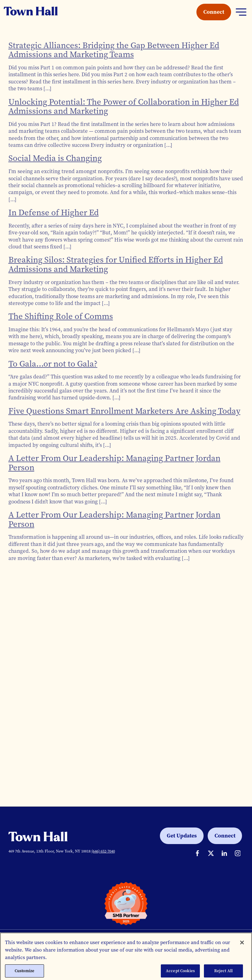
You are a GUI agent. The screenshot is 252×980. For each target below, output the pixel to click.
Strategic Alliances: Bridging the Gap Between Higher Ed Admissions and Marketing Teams (114, 50)
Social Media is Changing (55, 158)
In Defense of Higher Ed (54, 212)
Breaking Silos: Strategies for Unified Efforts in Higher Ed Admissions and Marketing (116, 264)
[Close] (242, 947)
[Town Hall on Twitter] (211, 853)
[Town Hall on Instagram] (238, 853)
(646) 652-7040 (103, 851)
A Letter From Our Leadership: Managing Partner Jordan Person (114, 463)
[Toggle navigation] (241, 12)
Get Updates (182, 836)
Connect (214, 12)
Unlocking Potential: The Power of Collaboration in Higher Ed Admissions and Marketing (124, 107)
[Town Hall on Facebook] (198, 853)
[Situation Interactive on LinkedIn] (224, 853)
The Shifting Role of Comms (61, 316)
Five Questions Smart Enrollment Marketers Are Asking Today (124, 411)
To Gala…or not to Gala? (53, 364)
